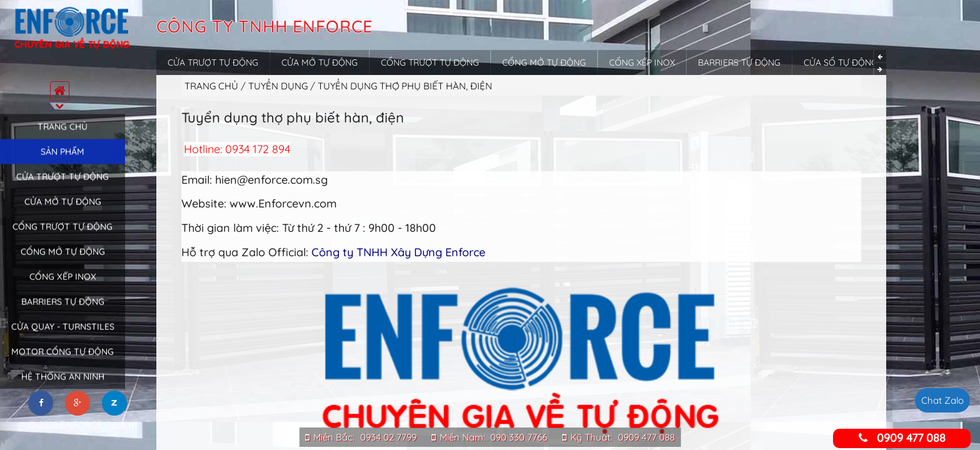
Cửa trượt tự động (63, 186)
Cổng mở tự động (63, 261)
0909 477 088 (646, 437)
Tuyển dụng (279, 86)
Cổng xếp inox (63, 286)
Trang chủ (63, 136)
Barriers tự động (63, 311)
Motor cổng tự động (63, 361)
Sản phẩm (63, 161)
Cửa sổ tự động (841, 62)
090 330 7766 (519, 437)
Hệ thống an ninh (63, 386)
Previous (880, 56)
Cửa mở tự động (63, 211)
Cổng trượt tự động (63, 236)
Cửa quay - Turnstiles (63, 336)
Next (880, 69)
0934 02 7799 (388, 437)
